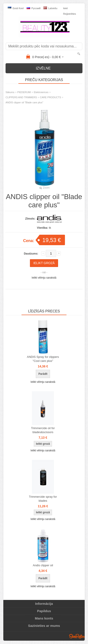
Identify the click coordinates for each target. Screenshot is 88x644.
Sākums (10, 92)
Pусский (34, 8)
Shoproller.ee (77, 636)
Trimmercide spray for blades (43, 499)
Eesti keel (16, 8)
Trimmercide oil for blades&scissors (43, 430)
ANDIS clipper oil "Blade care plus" (24, 102)
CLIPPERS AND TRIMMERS (21, 97)
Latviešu (50, 8)
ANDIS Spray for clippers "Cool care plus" (43, 359)
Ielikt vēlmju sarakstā (44, 278)
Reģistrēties (70, 14)
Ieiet (66, 8)
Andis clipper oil (43, 565)
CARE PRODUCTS (50, 97)
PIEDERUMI (24, 92)
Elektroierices (41, 92)
